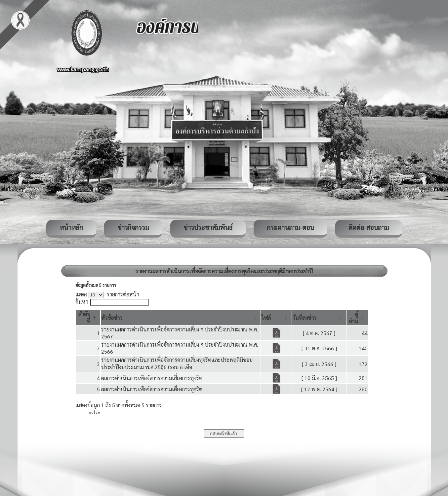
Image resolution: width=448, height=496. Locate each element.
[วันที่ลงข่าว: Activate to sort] (319, 318)
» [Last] (99, 412)
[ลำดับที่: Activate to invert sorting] (88, 318)
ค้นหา (82, 302)
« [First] (90, 412)
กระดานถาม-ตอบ (290, 227)
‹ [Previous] (92, 412)
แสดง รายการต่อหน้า (107, 294)
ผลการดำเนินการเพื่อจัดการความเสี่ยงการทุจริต (152, 378)
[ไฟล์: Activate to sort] (276, 318)
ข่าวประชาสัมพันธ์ (208, 227)
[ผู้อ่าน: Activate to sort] (357, 318)
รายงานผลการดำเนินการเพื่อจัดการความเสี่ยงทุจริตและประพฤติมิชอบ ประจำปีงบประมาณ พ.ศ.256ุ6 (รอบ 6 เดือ (177, 363)
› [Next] (97, 412)
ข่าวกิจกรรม (133, 227)
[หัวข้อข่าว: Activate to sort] (181, 318)
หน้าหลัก (71, 227)
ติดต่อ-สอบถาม (369, 227)
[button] (112, 318)
